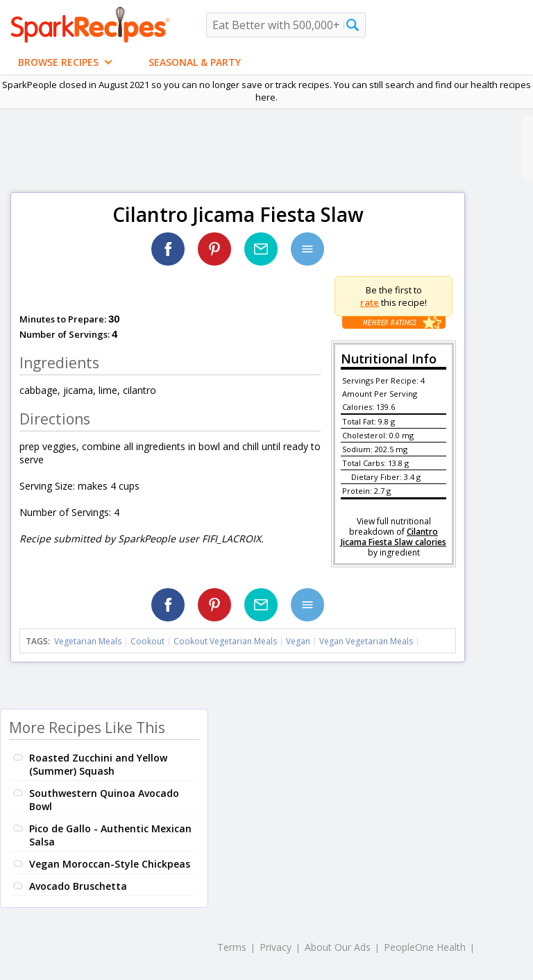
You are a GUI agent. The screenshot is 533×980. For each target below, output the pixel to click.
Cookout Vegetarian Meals (225, 641)
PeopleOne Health (425, 947)
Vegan (298, 641)
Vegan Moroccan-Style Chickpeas (110, 864)
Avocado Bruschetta (78, 886)
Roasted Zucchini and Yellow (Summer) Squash (98, 764)
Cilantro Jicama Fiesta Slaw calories (394, 537)
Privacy (276, 947)
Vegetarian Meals (88, 641)
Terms (232, 947)
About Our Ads (338, 947)
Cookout (147, 641)
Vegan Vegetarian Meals (366, 641)
